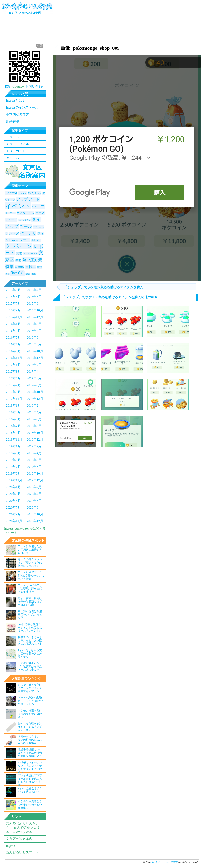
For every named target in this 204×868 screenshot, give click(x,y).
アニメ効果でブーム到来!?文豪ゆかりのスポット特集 (25, 576)
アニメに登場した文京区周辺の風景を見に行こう (24, 550)
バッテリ (28, 233)
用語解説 (13, 121)
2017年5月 (13, 378)
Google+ (18, 86)
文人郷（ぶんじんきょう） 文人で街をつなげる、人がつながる (23, 828)
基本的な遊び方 (17, 114)
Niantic (23, 193)
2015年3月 (13, 290)
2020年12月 (35, 521)
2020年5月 (13, 501)
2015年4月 (34, 290)
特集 (9, 267)
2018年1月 (13, 405)
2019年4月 (34, 453)
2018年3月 (13, 412)
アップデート (28, 199)
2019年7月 (13, 467)
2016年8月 (34, 344)
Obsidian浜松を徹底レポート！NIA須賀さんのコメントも (25, 701)
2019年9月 (13, 473)
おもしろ (35, 193)
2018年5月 (13, 419)
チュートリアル (17, 144)
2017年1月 (13, 365)
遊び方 (18, 273)
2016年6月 (34, 337)
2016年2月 (34, 324)
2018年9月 (13, 433)
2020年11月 (14, 521)
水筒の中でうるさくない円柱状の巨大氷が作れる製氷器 (24, 740)
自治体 (19, 267)
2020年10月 (35, 514)
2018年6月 (34, 419)
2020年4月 (34, 494)
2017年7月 (13, 385)
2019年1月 (13, 446)
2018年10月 (35, 433)
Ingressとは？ (16, 100)
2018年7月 (13, 426)
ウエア (38, 207)
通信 (7, 274)
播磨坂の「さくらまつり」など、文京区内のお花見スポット (24, 641)
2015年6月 (34, 297)
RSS (8, 86)
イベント (18, 206)
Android (11, 193)
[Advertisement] (76, 21)
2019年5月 (13, 460)
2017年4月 (34, 371)
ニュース (13, 137)
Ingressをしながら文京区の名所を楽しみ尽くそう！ (24, 654)
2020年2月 (34, 487)
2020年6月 (34, 501)
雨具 (34, 274)
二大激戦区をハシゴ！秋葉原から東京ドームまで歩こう (24, 667)
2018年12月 (35, 439)
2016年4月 (34, 331)
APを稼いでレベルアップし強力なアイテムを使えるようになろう (24, 767)
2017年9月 (13, 392)
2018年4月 (34, 412)
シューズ (11, 220)
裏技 (39, 267)
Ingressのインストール (22, 107)
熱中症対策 (32, 260)
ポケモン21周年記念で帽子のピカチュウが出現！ (24, 805)
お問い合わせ (35, 86)
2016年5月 (13, 337)
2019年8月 (34, 467)
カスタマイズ (25, 213)
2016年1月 (13, 324)
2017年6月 (34, 378)
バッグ (14, 234)
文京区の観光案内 (19, 839)
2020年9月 (13, 514)
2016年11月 (14, 358)
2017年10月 (35, 392)
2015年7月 (13, 304)
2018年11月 (14, 439)
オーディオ (10, 213)
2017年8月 (34, 385)
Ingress (11, 846)
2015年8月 (34, 304)
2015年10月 (35, 310)
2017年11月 (14, 399)
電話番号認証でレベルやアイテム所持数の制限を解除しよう (24, 753)
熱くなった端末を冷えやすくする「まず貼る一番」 (24, 727)
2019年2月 (34, 446)
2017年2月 (34, 365)
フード (25, 240)
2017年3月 (13, 371)
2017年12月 (35, 399)
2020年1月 (13, 487)
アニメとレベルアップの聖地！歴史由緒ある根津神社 (24, 589)
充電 (19, 253)
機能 (18, 260)
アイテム (13, 158)
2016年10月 (35, 351)
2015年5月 (13, 297)
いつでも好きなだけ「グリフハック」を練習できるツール (24, 688)
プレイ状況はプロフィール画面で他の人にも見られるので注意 (24, 780)
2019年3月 (13, 453)
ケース (40, 213)
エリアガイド (16, 151)
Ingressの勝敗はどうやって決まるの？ (24, 792)
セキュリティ (24, 220)
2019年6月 (34, 460)
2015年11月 (14, 317)
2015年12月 (35, 317)
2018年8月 (34, 426)
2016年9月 (13, 351)
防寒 (28, 274)
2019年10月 (35, 473)
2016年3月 (13, 331)
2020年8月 (34, 507)
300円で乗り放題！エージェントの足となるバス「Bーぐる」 (25, 628)
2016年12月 (35, 358)
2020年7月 (13, 507)
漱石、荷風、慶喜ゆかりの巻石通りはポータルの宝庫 (24, 602)
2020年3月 (13, 494)
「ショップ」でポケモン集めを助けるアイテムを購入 (104, 287)
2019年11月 (14, 480)
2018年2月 (34, 405)
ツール (26, 226)
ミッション (19, 246)
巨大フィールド (30, 253)
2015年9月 (13, 310)
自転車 (31, 267)
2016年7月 (13, 344)
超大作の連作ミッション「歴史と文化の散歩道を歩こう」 (24, 563)
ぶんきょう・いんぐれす (27, 11)
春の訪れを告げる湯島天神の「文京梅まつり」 (24, 615)
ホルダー (36, 240)
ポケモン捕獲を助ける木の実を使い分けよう (24, 714)
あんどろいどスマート (22, 852)
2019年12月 (35, 480)
